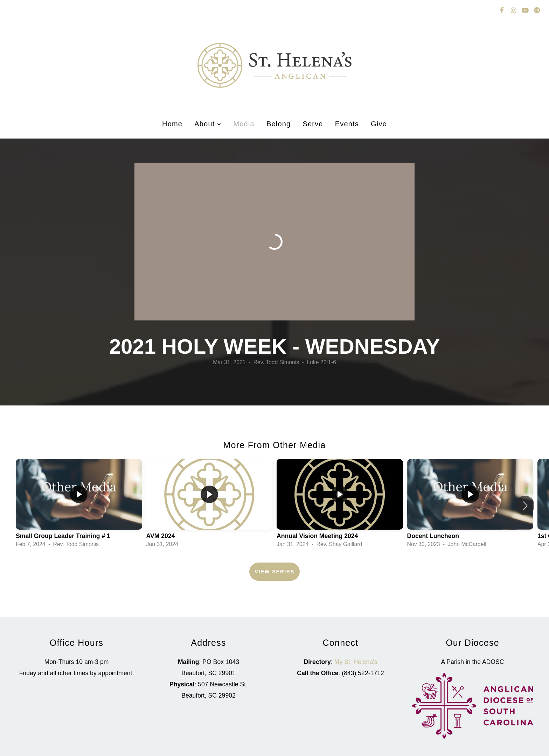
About (208, 124)
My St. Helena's (356, 662)
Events (347, 124)
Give (379, 124)
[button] (525, 506)
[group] (79, 506)
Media (244, 124)
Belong (279, 124)
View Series (274, 571)
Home (172, 124)
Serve (313, 124)
